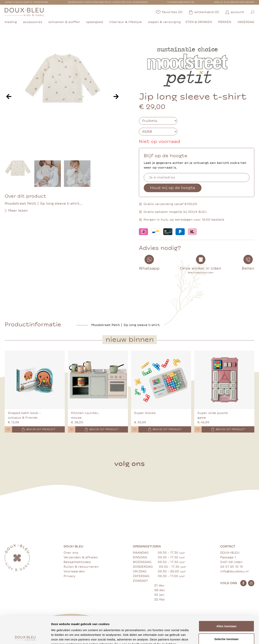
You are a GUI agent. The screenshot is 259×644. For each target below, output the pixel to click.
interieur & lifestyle (126, 22)
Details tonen (211, 636)
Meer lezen (16, 211)
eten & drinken (199, 22)
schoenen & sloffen (64, 22)
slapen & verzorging (164, 22)
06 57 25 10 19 (232, 567)
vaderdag (246, 22)
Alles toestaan (226, 598)
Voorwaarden (74, 571)
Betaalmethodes (77, 562)
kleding (11, 22)
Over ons (71, 553)
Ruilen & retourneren (81, 567)
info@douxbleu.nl (234, 571)
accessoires (33, 22)
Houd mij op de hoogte (173, 188)
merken (225, 22)
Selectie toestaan (226, 611)
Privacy (69, 576)
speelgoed (95, 22)
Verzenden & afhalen (81, 557)
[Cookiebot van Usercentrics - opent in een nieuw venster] (25, 636)
